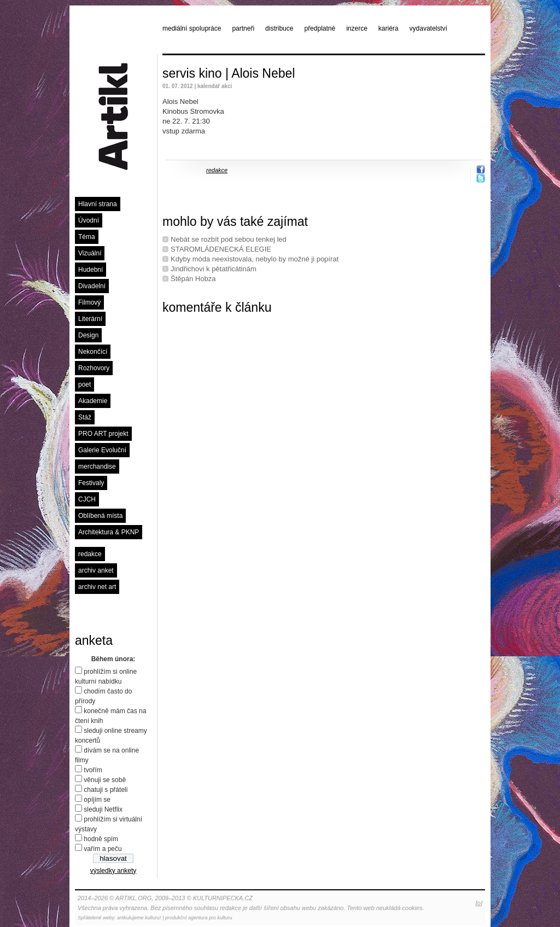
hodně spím (101, 839)
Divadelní (92, 286)
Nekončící (93, 352)
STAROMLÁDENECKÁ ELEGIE (221, 249)
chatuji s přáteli (106, 790)
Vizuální (90, 253)
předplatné (320, 28)
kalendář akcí (215, 86)
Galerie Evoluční (102, 450)
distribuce (279, 28)
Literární (90, 319)
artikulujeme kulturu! (139, 918)
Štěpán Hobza (193, 279)
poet (84, 384)
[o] (479, 903)
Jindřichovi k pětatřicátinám (214, 269)
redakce (90, 554)
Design (88, 335)
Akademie (93, 401)
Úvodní (89, 220)
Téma (87, 237)
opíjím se (97, 800)
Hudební (91, 270)
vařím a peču (103, 849)
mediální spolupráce (192, 28)
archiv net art (97, 587)
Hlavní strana (98, 204)
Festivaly (91, 483)
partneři (243, 28)
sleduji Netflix (103, 809)
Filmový (89, 302)
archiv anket (96, 570)
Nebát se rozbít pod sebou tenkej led (229, 239)
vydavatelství (428, 28)
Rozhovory (94, 368)
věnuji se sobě (105, 780)
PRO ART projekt (103, 434)
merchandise (97, 467)
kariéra (389, 28)
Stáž (85, 417)
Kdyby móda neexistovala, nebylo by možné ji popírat (255, 259)
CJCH (87, 499)
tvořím (93, 770)
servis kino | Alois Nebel (229, 73)
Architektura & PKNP (109, 532)
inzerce (357, 28)
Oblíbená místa (100, 516)
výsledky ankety (113, 871)
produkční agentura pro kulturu (199, 918)
